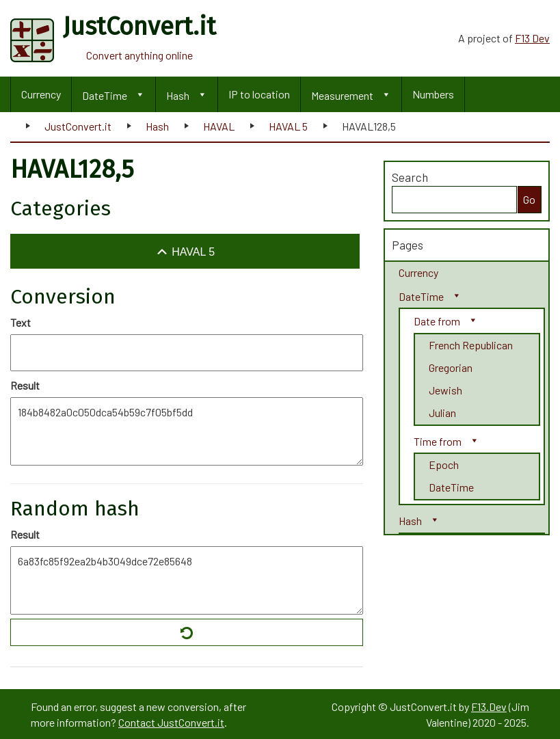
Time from (438, 441)
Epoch (444, 465)
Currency (41, 94)
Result (25, 385)
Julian (442, 413)
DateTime (105, 95)
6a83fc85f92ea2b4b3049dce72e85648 (187, 580)
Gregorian (451, 367)
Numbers (433, 94)
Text (21, 322)
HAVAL (219, 126)
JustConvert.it (78, 126)
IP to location (259, 94)
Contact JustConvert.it (171, 722)
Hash (178, 95)
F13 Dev (532, 38)
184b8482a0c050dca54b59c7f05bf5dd (187, 431)
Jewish (445, 390)
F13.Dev (489, 707)
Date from (437, 321)
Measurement (342, 95)
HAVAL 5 (288, 126)
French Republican (471, 345)
